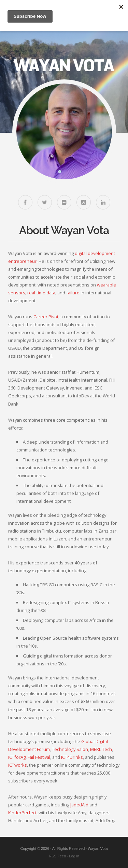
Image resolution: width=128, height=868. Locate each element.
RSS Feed (57, 856)
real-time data (41, 293)
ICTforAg (17, 757)
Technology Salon (70, 749)
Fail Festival (39, 757)
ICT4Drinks (72, 757)
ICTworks (18, 765)
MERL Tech (101, 749)
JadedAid (79, 805)
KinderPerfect (22, 813)
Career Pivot (46, 317)
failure (73, 293)
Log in (74, 856)
